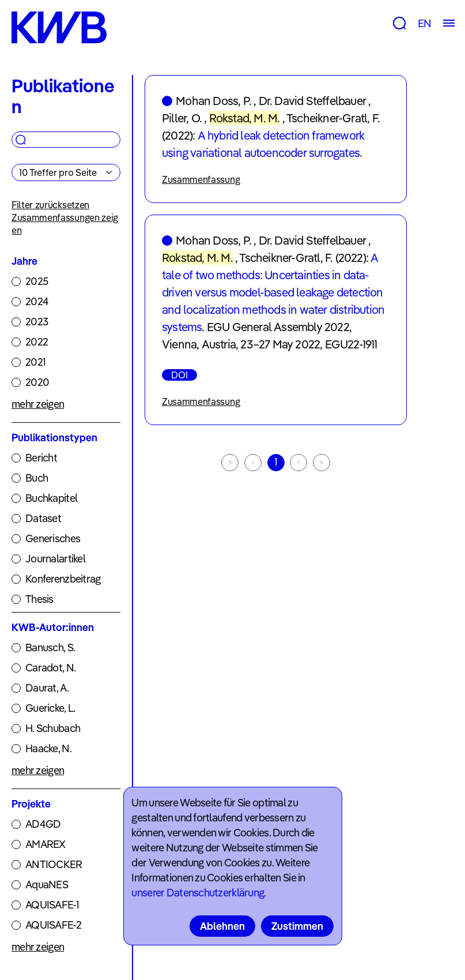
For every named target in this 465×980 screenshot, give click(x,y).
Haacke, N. (48, 748)
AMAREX (46, 844)
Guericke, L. (50, 708)
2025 (37, 281)
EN (424, 23)
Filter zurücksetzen (50, 205)
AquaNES (47, 885)
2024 (37, 301)
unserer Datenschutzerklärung (198, 893)
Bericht (41, 458)
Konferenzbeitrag (63, 579)
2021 (35, 362)
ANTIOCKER (54, 864)
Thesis (39, 599)
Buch (37, 478)
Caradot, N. (50, 668)
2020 (37, 382)
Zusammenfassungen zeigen (65, 224)
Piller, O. (182, 118)
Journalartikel (55, 559)
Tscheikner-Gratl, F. (333, 118)
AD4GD (43, 824)
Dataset (43, 518)
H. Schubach (53, 728)
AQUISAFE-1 (52, 905)
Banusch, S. (50, 647)
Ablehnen (222, 926)
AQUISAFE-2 (53, 925)
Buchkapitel (51, 498)
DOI (179, 375)
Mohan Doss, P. (213, 101)
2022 (37, 342)
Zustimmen (297, 926)
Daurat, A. (47, 688)
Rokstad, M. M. (245, 118)
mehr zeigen (38, 404)
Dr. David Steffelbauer (312, 101)
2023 (37, 322)
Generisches (53, 538)
